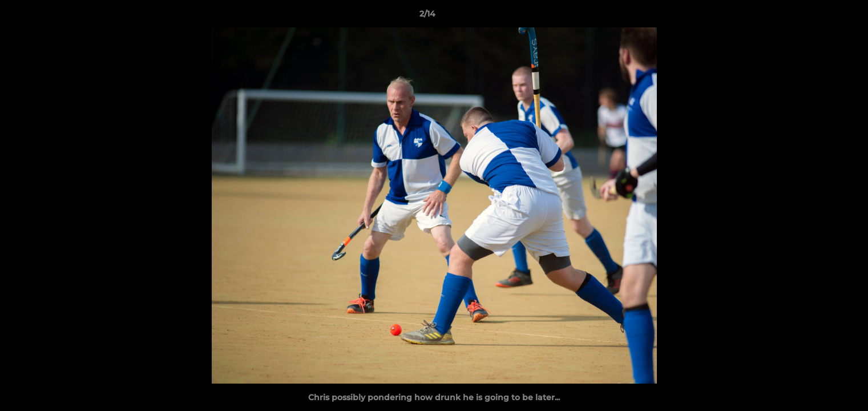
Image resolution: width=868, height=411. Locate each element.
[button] (820, 17)
